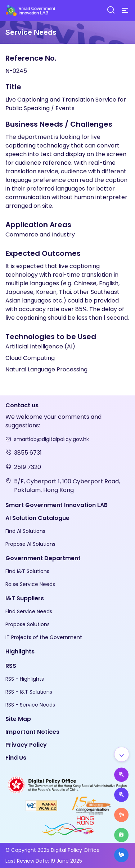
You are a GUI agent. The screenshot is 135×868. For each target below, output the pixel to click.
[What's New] (121, 855)
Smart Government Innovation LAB (57, 505)
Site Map (18, 719)
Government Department (43, 558)
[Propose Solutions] (121, 795)
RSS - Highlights (25, 679)
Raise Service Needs (30, 584)
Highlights (20, 651)
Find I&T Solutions (27, 571)
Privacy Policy (26, 745)
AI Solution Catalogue (37, 518)
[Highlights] (121, 835)
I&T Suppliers (25, 598)
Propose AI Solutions (30, 544)
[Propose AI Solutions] (121, 775)
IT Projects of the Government (44, 637)
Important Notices (32, 732)
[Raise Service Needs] (121, 815)
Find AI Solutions (25, 531)
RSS (11, 666)
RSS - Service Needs (30, 705)
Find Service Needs (29, 611)
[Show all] (122, 754)
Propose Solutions (28, 624)
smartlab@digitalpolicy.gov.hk (51, 439)
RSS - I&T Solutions (29, 692)
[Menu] (125, 11)
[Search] (111, 10)
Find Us (16, 758)
